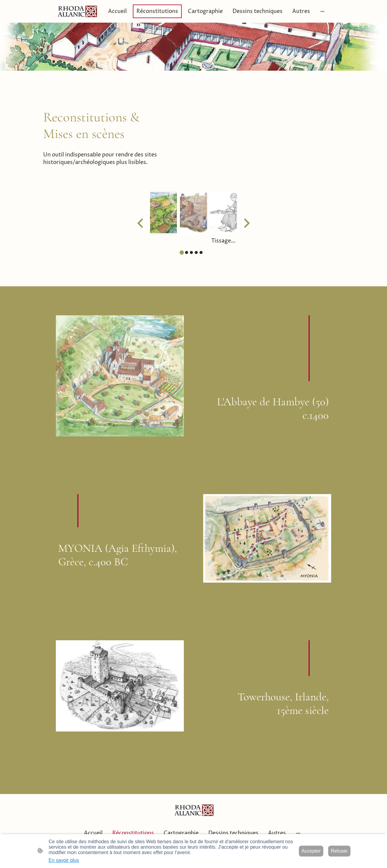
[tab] (182, 252)
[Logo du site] (77, 11)
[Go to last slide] (141, 223)
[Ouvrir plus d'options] (322, 11)
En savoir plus (64, 860)
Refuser (339, 851)
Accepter (311, 851)
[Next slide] (246, 223)
